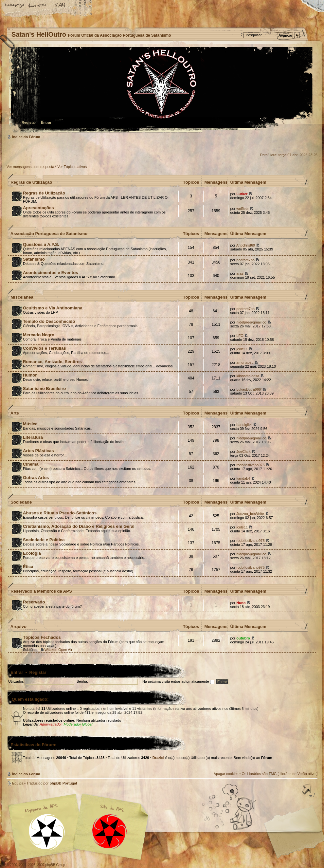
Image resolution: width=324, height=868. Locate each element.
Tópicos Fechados (42, 637)
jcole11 (242, 349)
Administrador (51, 724)
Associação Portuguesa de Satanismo (49, 234)
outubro (243, 638)
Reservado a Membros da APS (41, 591)
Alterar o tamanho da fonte (38, 6)
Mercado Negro (39, 335)
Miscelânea (22, 297)
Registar (29, 122)
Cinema (31, 464)
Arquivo (18, 627)
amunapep (245, 362)
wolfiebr (243, 209)
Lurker (242, 194)
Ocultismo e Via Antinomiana (53, 308)
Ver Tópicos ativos (72, 167)
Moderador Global (78, 724)
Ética (28, 567)
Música (30, 424)
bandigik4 (244, 425)
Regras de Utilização (31, 182)
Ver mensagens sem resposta (30, 167)
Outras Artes (36, 478)
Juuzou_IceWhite (250, 514)
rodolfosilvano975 (250, 465)
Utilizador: (16, 681)
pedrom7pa (245, 260)
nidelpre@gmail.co (251, 322)
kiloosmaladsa (248, 376)
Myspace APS (80, 827)
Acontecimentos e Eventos (51, 273)
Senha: (82, 681)
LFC (240, 336)
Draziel (158, 758)
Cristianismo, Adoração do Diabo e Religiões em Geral (79, 526)
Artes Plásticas (38, 451)
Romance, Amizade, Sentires (52, 362)
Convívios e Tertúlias (45, 348)
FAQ (61, 6)
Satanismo (34, 259)
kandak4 (243, 478)
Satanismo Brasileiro (44, 388)
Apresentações (38, 208)
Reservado (34, 602)
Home (15, 6)
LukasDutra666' (249, 389)
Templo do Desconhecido (49, 321)
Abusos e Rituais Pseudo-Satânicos (60, 513)
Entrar (46, 122)
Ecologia (32, 553)
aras (240, 273)
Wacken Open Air (58, 650)
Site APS (110, 831)
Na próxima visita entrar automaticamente (178, 681)
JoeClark (243, 452)
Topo (309, 791)
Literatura (33, 437)
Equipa (18, 783)
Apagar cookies (226, 774)
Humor (30, 375)
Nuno (241, 603)
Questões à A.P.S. (41, 244)
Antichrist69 (246, 245)
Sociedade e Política (44, 540)
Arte (15, 413)
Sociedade (21, 502)
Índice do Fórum (161, 90)
